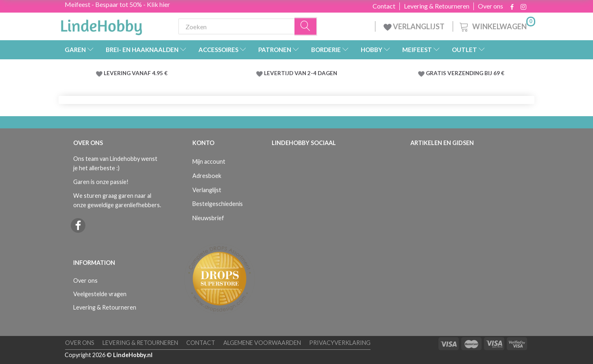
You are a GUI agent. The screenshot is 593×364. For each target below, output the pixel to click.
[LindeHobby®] (101, 25)
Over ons (491, 6)
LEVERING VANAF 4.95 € (136, 73)
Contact (384, 6)
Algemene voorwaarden (262, 343)
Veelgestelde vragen (100, 294)
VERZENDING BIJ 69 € (476, 73)
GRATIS (437, 73)
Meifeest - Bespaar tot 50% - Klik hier (117, 4)
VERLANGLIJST (414, 26)
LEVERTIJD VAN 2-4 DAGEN (301, 73)
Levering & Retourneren (437, 6)
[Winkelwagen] (497, 25)
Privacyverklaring (340, 343)
